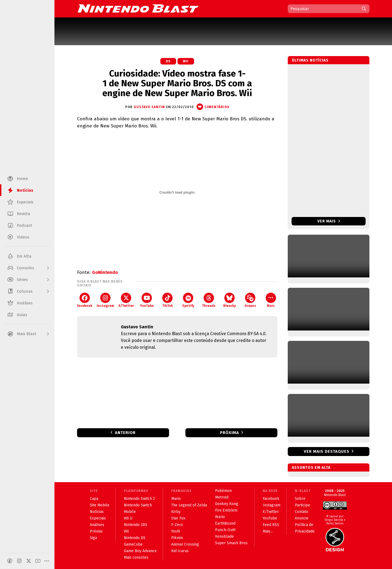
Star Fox (178, 518)
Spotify (188, 300)
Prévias (96, 531)
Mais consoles (136, 557)
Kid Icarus (180, 551)
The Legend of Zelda (189, 505)
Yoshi (176, 531)
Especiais (98, 518)
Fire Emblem (226, 510)
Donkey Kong (227, 504)
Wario (220, 517)
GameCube (133, 544)
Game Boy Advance (140, 551)
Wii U (128, 518)
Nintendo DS (135, 538)
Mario (176, 499)
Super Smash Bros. (232, 543)
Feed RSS (271, 525)
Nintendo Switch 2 (139, 499)
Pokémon (223, 491)
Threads (209, 300)
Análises (97, 525)
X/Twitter (126, 300)
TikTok (168, 300)
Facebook (85, 300)
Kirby (176, 512)
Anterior (125, 433)
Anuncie (302, 518)
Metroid (222, 497)
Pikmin (177, 538)
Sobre (300, 499)
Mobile (130, 512)
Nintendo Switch (138, 505)
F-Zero (177, 525)
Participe (302, 505)
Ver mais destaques (327, 451)
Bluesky (229, 300)
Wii (186, 61)
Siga (93, 538)
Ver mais (329, 221)
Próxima (229, 433)
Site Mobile (100, 505)
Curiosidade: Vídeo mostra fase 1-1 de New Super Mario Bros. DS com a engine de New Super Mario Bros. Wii (177, 83)
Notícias (97, 512)
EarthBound (225, 523)
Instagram (105, 300)
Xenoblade (224, 536)
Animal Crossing (185, 544)
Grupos (250, 300)
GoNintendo (105, 272)
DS (168, 61)
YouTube (147, 300)
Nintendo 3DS (136, 525)
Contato (301, 512)
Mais (271, 300)
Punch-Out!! (225, 530)
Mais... (268, 531)
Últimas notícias (310, 60)
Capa (94, 499)
